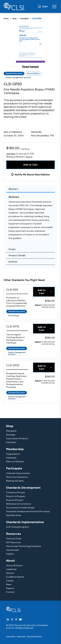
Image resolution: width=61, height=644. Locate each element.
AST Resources (13, 542)
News (9, 584)
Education (11, 442)
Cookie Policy (21, 636)
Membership (15, 449)
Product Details (17, 255)
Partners (10, 573)
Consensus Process (16, 493)
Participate (14, 468)
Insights (10, 554)
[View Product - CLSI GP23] (17, 366)
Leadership (11, 569)
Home (6, 19)
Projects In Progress (16, 496)
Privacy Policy (11, 636)
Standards (24, 19)
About (10, 561)
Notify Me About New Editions (32, 175)
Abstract (13, 189)
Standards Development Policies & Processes (28, 511)
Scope (12, 249)
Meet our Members (15, 462)
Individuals (11, 458)
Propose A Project (15, 500)
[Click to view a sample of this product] (30, 46)
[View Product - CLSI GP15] (17, 327)
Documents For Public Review (20, 508)
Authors (13, 262)
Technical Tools (14, 539)
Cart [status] (45, 6)
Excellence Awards (15, 577)
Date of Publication (13, 132)
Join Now (11, 154)
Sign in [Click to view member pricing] (38, 305)
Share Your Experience (17, 477)
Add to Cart (30, 165)
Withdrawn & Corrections (18, 504)
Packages (11, 435)
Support (10, 588)
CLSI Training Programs (17, 527)
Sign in (29, 157)
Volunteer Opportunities (18, 473)
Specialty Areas (14, 515)
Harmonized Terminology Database (24, 546)
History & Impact (14, 565)
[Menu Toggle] (54, 7)
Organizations (13, 454)
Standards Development (23, 488)
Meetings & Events (15, 481)
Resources (13, 534)
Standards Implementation (25, 522)
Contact (10, 592)
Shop (14, 19)
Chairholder (36, 132)
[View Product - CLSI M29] (17, 290)
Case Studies (12, 550)
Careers (10, 581)
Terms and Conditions (35, 636)
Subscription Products (17, 439)
